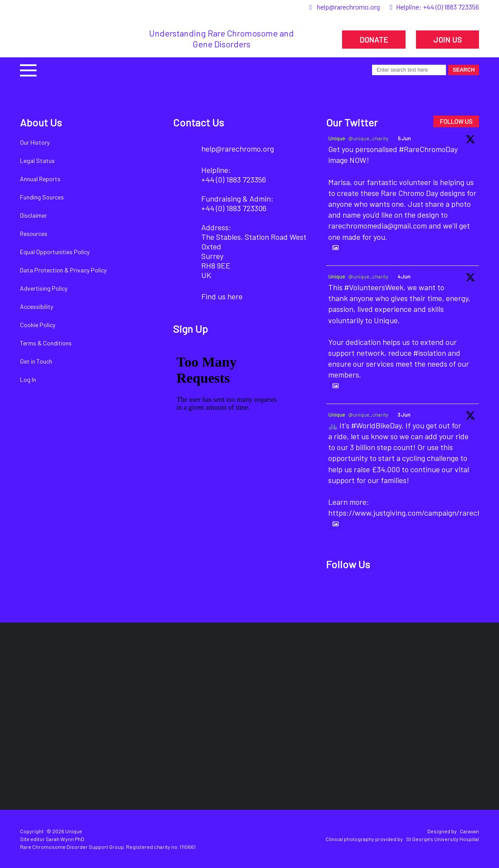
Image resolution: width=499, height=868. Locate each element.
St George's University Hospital (442, 839)
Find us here (222, 296)
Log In (28, 379)
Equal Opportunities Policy (55, 252)
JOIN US (447, 40)
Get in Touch (36, 361)
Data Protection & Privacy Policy (63, 270)
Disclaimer (33, 215)
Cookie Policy (38, 325)
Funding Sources (42, 197)
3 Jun (404, 414)
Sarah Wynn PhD (65, 839)
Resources (34, 234)
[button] (28, 69)
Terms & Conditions (46, 343)
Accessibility (37, 306)
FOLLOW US (456, 121)
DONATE (374, 40)
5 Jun (404, 138)
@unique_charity (368, 138)
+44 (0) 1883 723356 (451, 7)
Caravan (469, 831)
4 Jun (404, 276)
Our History (35, 142)
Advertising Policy (44, 288)
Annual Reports (40, 179)
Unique (337, 138)
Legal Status (37, 161)
